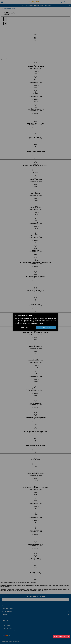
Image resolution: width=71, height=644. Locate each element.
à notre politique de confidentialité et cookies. (32, 324)
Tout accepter (46, 327)
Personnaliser (25, 327)
